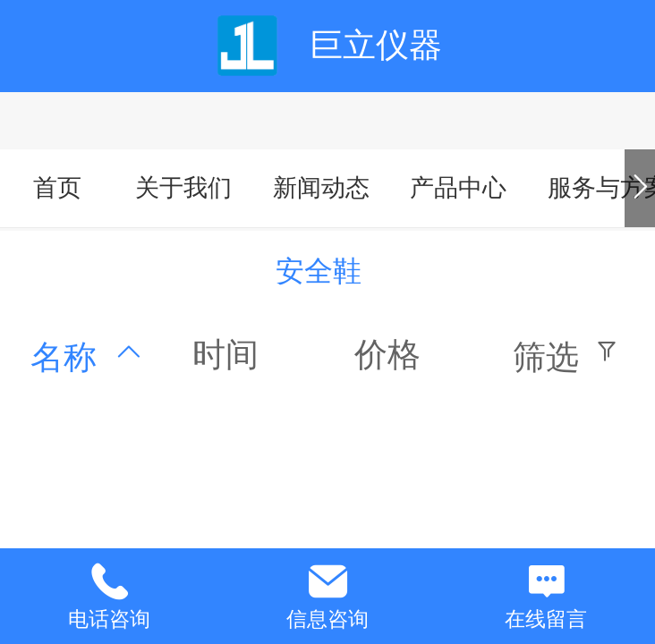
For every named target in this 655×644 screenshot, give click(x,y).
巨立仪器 (376, 45)
